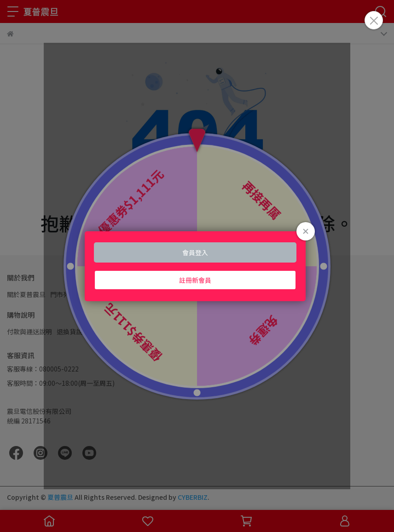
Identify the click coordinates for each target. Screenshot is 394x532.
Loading (197, 266)
